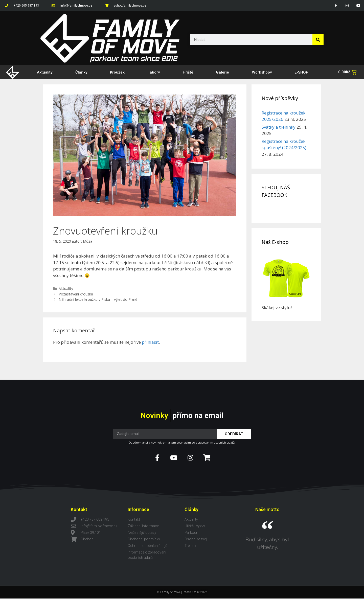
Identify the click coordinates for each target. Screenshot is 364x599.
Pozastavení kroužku (76, 294)
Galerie (222, 72)
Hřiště (188, 72)
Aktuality (45, 72)
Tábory (154, 72)
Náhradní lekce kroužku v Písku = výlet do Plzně (98, 299)
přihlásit (150, 342)
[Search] (318, 40)
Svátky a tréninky (279, 127)
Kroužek (117, 72)
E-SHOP (301, 72)
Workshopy (262, 72)
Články (81, 72)
